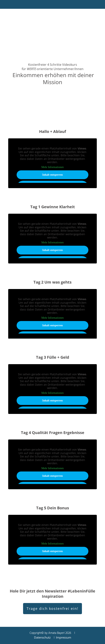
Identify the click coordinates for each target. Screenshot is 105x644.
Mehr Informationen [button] (53, 167)
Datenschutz (42, 637)
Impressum (64, 637)
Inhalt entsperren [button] (52, 175)
